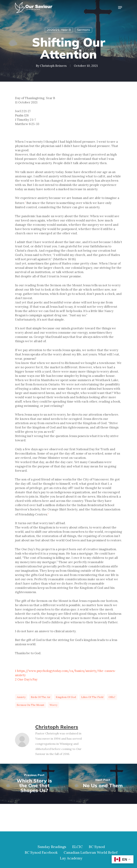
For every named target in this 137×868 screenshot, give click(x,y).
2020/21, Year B (59, 30)
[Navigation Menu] (120, 8)
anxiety (21, 697)
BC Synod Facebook (41, 852)
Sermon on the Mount (31, 705)
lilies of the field (92, 697)
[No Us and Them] (103, 784)
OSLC (112, 697)
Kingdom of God (66, 697)
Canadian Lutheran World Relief (91, 852)
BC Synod (97, 847)
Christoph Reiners (53, 66)
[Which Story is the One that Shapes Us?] (34, 784)
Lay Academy (71, 858)
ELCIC (78, 847)
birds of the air (41, 697)
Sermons (84, 30)
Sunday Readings (52, 847)
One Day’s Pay (27, 679)
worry (53, 705)
